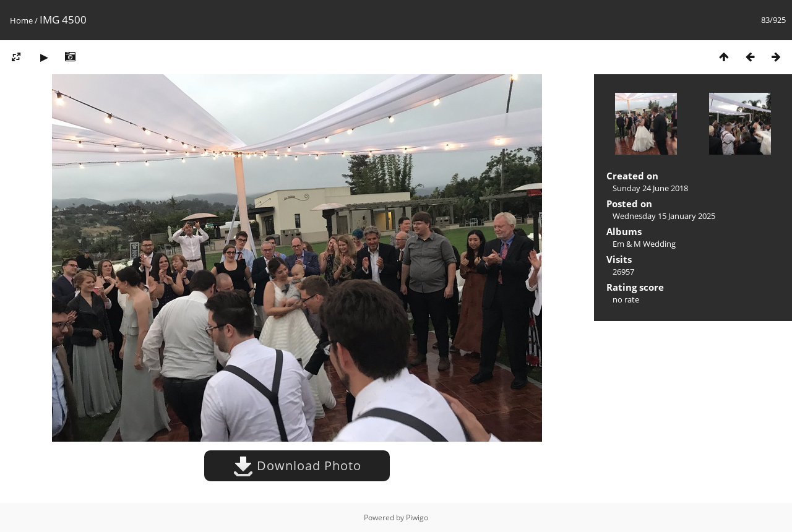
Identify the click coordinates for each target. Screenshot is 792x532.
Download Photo (297, 465)
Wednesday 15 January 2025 (664, 216)
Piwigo (417, 517)
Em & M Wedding (644, 244)
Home (21, 20)
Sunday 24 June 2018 (650, 188)
